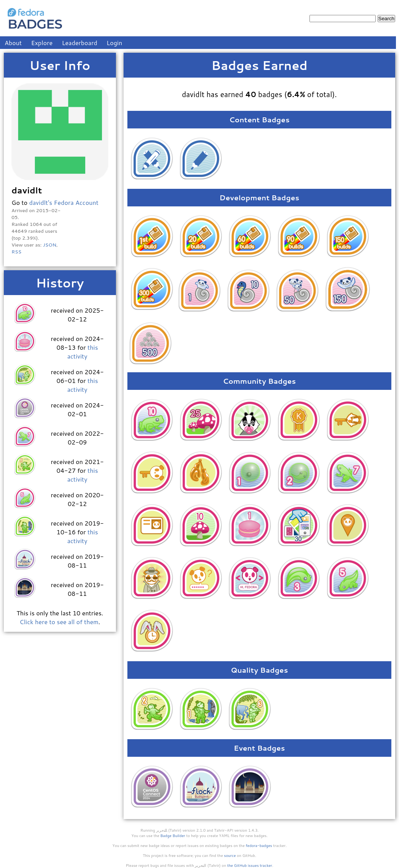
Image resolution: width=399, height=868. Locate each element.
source (230, 855)
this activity (83, 352)
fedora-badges (259, 845)
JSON (50, 245)
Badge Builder (173, 836)
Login (115, 43)
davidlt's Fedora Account (64, 202)
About (13, 43)
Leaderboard (80, 43)
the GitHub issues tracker (250, 865)
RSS (16, 251)
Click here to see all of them (59, 622)
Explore (42, 43)
